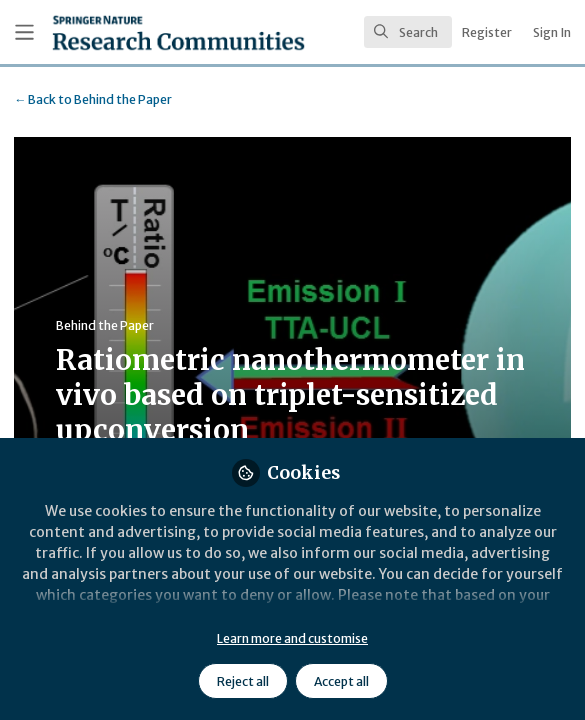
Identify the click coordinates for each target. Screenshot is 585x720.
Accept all (341, 681)
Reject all (243, 681)
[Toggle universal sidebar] (24, 32)
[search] (408, 32)
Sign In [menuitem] (552, 32)
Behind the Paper (93, 99)
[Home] (127, 32)
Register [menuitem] (487, 32)
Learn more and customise (292, 638)
